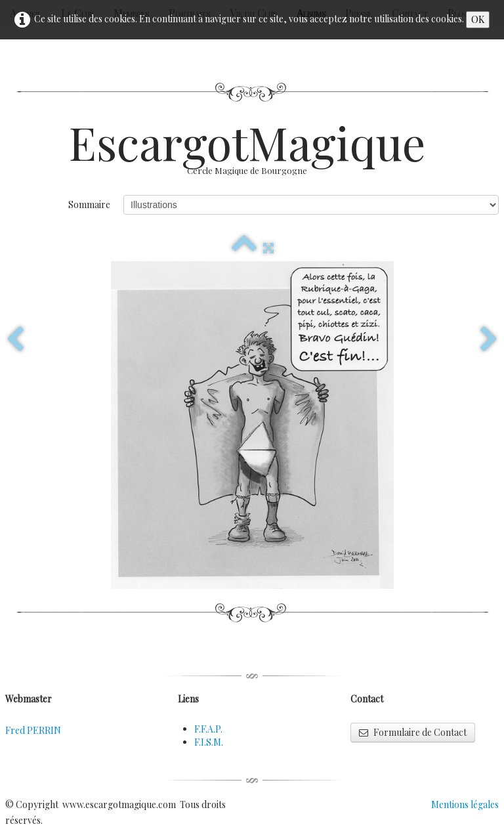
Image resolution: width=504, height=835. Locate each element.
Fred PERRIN (33, 730)
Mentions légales (465, 804)
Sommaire (89, 204)
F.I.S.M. (209, 742)
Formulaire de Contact (413, 732)
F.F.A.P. (208, 729)
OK (478, 19)
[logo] (252, 154)
